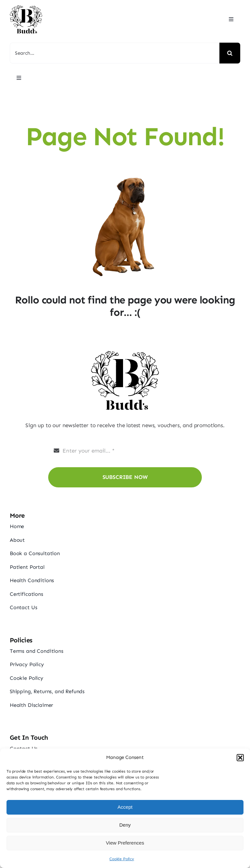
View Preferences (125, 843)
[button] (240, 758)
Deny (125, 825)
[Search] (230, 53)
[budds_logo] (26, 7)
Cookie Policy (122, 859)
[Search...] (115, 53)
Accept (125, 807)
